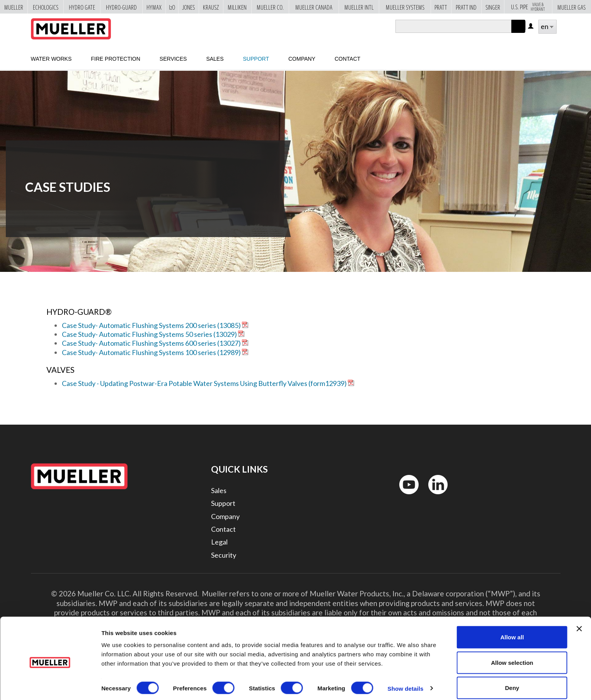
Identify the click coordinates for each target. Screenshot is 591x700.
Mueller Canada (314, 7)
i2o (172, 7)
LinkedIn (434, 496)
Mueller (14, 7)
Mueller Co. (270, 7)
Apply (518, 33)
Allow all (512, 629)
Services (173, 59)
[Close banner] (579, 620)
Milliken (237, 7)
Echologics (46, 7)
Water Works (51, 59)
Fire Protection (116, 59)
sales (215, 59)
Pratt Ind (466, 7)
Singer (493, 7)
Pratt (441, 7)
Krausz (211, 7)
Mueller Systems (405, 7)
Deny (512, 679)
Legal (219, 542)
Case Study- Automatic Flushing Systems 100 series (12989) (151, 352)
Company (302, 59)
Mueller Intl (359, 7)
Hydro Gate (82, 7)
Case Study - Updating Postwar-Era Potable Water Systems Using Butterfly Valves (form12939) (204, 383)
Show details (406, 680)
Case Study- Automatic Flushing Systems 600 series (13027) (151, 343)
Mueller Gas (571, 7)
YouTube (405, 496)
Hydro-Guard (121, 7)
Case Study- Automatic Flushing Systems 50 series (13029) (149, 334)
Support (256, 59)
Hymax (154, 7)
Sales (219, 490)
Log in (531, 26)
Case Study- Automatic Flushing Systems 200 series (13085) (151, 325)
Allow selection (512, 654)
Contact (348, 59)
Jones (188, 7)
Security (224, 555)
